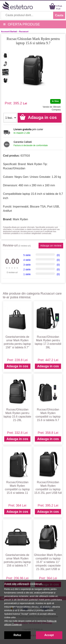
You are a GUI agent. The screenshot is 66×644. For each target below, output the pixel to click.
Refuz (17, 635)
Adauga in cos (17, 366)
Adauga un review (51, 246)
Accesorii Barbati (9, 31)
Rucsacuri (24, 31)
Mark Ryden (20, 219)
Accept (49, 635)
